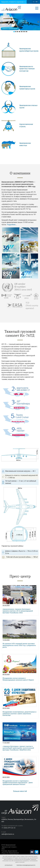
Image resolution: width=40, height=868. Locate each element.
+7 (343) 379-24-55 (8, 828)
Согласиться (9, 865)
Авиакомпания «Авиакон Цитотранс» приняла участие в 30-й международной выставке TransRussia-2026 (18, 611)
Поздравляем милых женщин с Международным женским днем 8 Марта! (18, 679)
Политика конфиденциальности (26, 865)
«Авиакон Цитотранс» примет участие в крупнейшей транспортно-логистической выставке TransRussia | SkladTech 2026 (18, 748)
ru (33, 2)
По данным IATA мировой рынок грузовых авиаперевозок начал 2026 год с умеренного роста (19, 645)
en (37, 2)
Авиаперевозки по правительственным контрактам (27, 69)
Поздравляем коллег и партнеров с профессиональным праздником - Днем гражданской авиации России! (18, 782)
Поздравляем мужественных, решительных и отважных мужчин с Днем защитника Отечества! (19, 713)
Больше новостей (20, 791)
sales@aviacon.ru (8, 834)
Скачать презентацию (10, 29)
